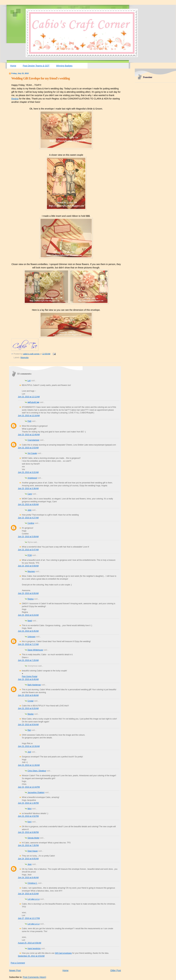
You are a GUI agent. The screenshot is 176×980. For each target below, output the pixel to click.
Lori (29, 381)
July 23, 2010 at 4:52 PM (28, 816)
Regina (15, 99)
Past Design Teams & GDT (36, 66)
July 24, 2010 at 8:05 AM (28, 859)
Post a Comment (18, 963)
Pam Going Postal (30, 676)
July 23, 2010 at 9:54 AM (28, 725)
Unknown (31, 637)
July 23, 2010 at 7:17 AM (28, 644)
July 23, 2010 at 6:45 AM (28, 631)
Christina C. (32, 883)
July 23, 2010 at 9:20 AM (28, 708)
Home (13, 66)
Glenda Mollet (33, 838)
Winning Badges (64, 66)
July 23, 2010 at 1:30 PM (28, 803)
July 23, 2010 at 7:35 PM (28, 845)
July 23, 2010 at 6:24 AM (28, 615)
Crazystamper (33, 440)
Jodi (29, 752)
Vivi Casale (32, 453)
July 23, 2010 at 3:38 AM (28, 488)
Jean (30, 864)
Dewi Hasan (33, 851)
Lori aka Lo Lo (34, 899)
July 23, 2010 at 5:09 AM (28, 537)
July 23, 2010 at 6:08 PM (28, 832)
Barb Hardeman (34, 685)
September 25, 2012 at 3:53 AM (31, 956)
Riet (29, 730)
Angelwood (32, 478)
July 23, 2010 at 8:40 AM (28, 679)
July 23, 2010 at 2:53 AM (28, 448)
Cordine (31, 523)
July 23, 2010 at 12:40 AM (29, 435)
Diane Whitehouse (35, 650)
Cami (30, 494)
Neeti (30, 621)
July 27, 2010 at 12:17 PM (29, 918)
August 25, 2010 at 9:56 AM (30, 943)
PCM (30, 555)
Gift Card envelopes (63, 953)
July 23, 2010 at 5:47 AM (28, 550)
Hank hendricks (34, 949)
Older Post (116, 970)
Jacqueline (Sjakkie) (36, 793)
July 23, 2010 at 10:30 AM (29, 746)
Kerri (29, 822)
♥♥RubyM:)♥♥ (33, 402)
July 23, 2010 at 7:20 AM (28, 660)
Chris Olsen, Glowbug (37, 771)
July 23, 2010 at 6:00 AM (28, 593)
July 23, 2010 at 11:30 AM (29, 765)
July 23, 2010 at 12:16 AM (29, 416)
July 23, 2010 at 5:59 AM (28, 566)
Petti (29, 421)
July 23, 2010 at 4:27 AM (28, 518)
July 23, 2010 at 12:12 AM (29, 397)
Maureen (31, 571)
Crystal (30, 701)
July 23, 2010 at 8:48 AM (28, 695)
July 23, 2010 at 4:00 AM (28, 504)
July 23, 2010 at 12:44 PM (29, 787)
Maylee (31, 714)
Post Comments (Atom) (34, 977)
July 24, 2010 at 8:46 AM (28, 878)
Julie (29, 510)
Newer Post (15, 970)
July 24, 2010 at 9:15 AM (28, 894)
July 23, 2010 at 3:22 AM (28, 472)
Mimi (29, 809)
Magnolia (24, 358)
